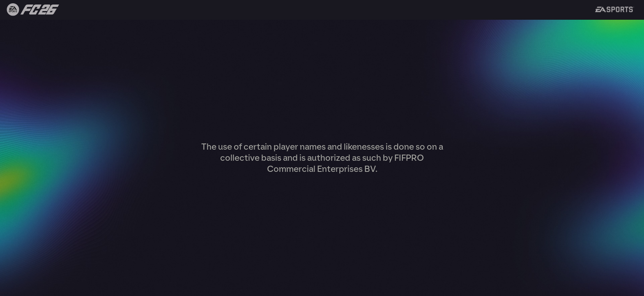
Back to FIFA (30, 10)
